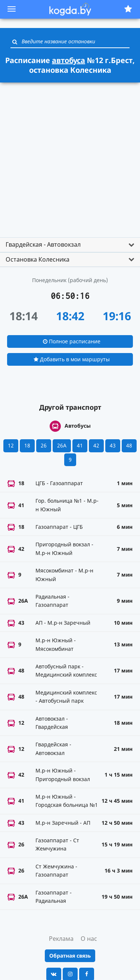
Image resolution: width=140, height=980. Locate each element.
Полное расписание (72, 341)
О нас (89, 939)
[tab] (70, 245)
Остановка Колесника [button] (38, 259)
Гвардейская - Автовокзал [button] (43, 244)
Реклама (61, 939)
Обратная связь (70, 956)
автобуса (69, 60)
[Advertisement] (70, 157)
